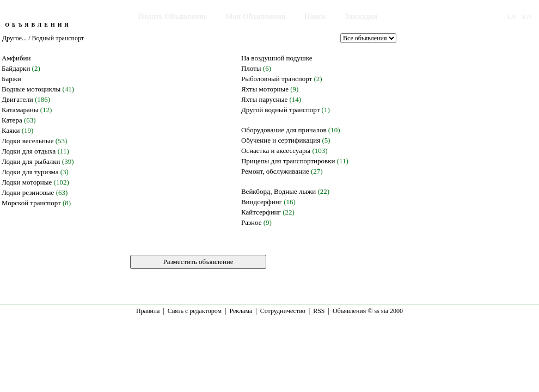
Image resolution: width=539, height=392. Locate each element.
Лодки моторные (27, 182)
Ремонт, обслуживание (275, 171)
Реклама (241, 311)
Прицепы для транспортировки (288, 161)
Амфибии (16, 58)
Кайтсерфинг (261, 212)
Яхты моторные (265, 89)
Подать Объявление (173, 17)
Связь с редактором (195, 311)
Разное (252, 222)
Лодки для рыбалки (31, 161)
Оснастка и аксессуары (276, 151)
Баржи (11, 79)
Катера (12, 120)
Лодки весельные (28, 141)
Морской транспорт (31, 203)
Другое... (14, 38)
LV (512, 17)
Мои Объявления (255, 17)
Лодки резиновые (28, 192)
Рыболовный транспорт (277, 79)
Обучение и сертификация (281, 140)
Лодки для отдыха (29, 151)
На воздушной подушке (277, 58)
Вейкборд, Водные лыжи (278, 191)
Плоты (251, 68)
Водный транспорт (58, 38)
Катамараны (20, 110)
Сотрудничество (283, 311)
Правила (148, 311)
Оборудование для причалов (284, 130)
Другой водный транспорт (280, 110)
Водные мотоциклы (31, 89)
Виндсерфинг (262, 202)
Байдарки (16, 68)
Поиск (315, 17)
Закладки (361, 17)
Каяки (11, 130)
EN (527, 17)
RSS (319, 311)
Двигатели (17, 99)
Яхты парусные (264, 99)
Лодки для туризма (30, 172)
